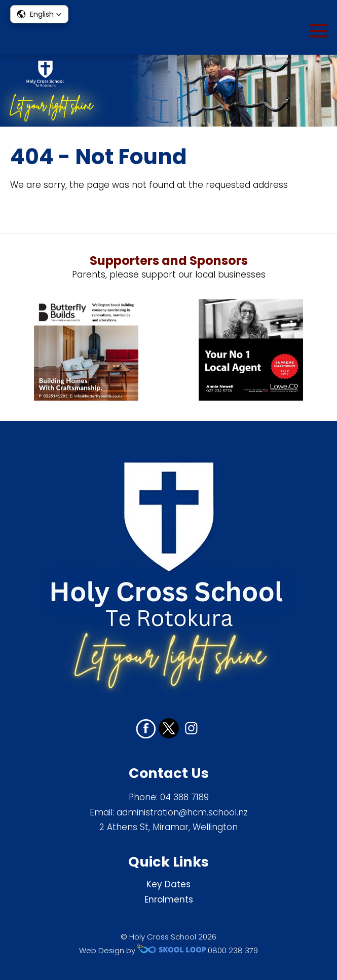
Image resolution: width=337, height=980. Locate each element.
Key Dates (168, 884)
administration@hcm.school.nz (182, 812)
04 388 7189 (184, 797)
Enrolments (169, 899)
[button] (39, 14)
